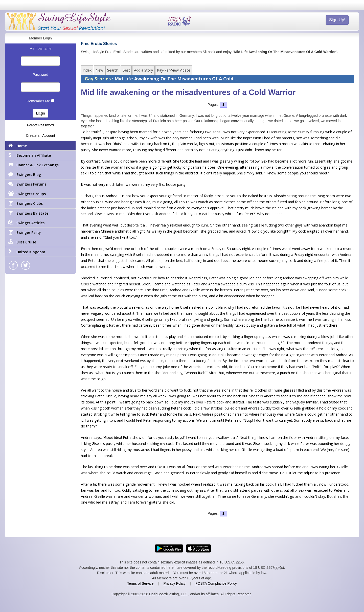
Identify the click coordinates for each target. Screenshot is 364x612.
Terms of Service (140, 583)
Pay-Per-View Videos (174, 70)
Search (113, 70)
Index (87, 70)
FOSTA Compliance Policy (216, 583)
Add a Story (143, 70)
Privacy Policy (175, 583)
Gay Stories (98, 79)
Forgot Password (40, 125)
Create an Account (40, 135)
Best (126, 70)
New (99, 70)
